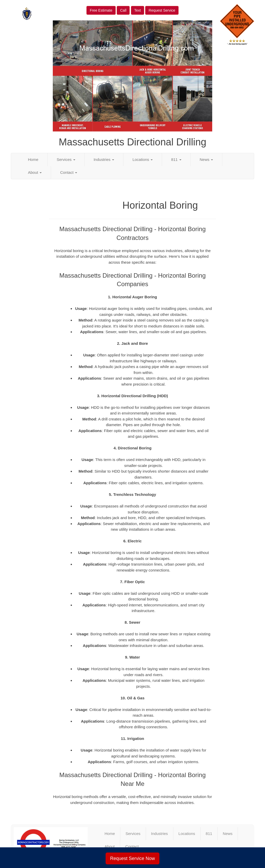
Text (138, 10)
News (207, 159)
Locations (143, 159)
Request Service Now (132, 858)
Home (33, 159)
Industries (104, 159)
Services (66, 159)
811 (176, 159)
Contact (69, 172)
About (35, 172)
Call (123, 10)
